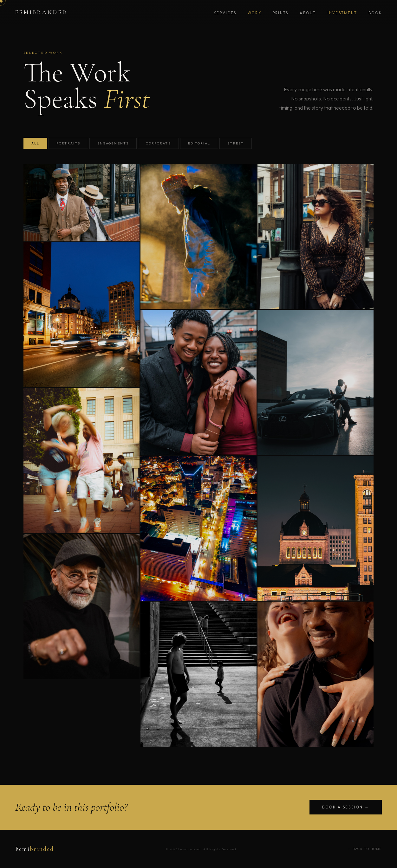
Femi (35, 849)
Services (225, 13)
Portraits (68, 143)
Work (254, 13)
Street (235, 143)
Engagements (113, 143)
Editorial (199, 143)
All (35, 143)
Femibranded (41, 12)
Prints (280, 13)
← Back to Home (365, 849)
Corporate (158, 143)
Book (375, 13)
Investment (342, 13)
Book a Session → (346, 807)
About (308, 13)
